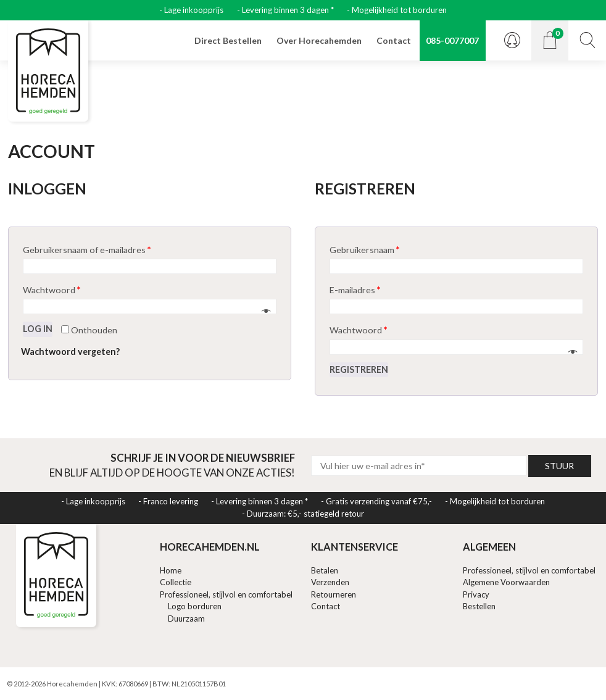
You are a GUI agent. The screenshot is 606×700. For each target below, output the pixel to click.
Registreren (359, 369)
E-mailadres (355, 290)
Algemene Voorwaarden (506, 582)
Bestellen (479, 606)
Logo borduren (195, 606)
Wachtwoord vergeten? (70, 352)
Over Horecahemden (319, 40)
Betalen (325, 570)
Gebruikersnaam (364, 250)
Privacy (476, 594)
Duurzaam (186, 619)
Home (171, 570)
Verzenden (330, 582)
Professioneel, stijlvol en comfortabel (226, 594)
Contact (394, 40)
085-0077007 (452, 40)
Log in (38, 329)
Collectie (176, 582)
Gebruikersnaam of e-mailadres (87, 250)
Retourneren (334, 594)
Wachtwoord (52, 290)
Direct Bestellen (228, 40)
